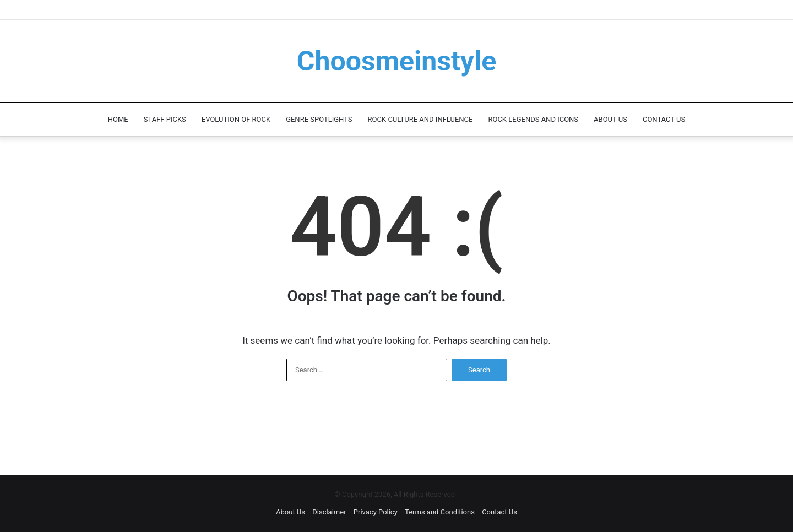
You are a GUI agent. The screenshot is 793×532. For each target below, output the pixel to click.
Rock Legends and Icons (533, 119)
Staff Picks (165, 119)
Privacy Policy (376, 512)
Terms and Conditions (440, 512)
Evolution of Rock (236, 119)
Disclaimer (329, 512)
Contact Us (664, 119)
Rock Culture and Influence (420, 119)
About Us (610, 119)
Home (118, 119)
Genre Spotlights (319, 119)
